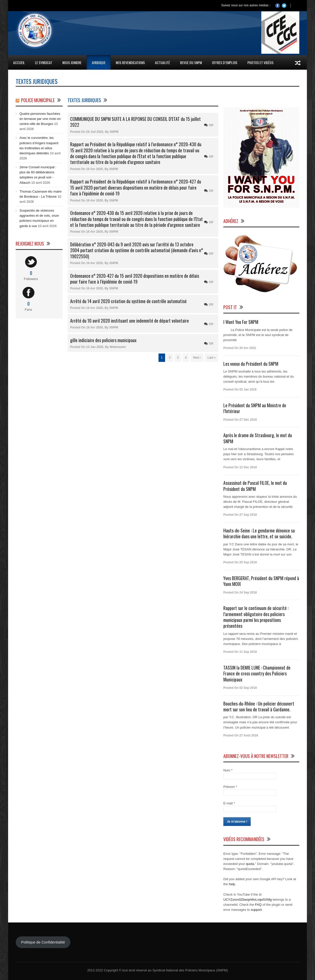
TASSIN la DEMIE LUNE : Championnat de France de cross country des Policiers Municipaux (257, 673)
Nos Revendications (130, 62)
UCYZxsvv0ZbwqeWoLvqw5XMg (248, 900)
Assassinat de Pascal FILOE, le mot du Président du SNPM (255, 486)
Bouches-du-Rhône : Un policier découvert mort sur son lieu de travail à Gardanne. (259, 706)
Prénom (230, 787)
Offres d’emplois (225, 62)
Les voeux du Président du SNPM (251, 364)
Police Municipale (38, 100)
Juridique (99, 62)
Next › (197, 358)
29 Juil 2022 (95, 132)
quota (250, 864)
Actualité (162, 62)
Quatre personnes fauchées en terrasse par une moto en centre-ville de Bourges (40, 119)
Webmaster (118, 347)
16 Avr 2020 (94, 169)
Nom (228, 770)
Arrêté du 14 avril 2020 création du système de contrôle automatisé (128, 301)
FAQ (258, 905)
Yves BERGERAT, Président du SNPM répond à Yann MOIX (261, 581)
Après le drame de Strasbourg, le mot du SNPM (258, 438)
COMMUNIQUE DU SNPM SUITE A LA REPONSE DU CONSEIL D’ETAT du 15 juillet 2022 (135, 122)
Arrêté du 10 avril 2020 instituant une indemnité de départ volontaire (130, 321)
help (232, 884)
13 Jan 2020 (95, 347)
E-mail (229, 803)
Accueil (19, 62)
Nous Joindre (72, 62)
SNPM (114, 132)
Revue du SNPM (191, 62)
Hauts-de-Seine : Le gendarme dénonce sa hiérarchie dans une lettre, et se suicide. (259, 533)
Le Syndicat (44, 62)
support (256, 910)
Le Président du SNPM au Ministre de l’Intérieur (255, 408)
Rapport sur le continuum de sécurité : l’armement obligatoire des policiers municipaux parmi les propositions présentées (256, 617)
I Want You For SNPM (241, 322)
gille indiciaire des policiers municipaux (103, 340)
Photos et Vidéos (260, 62)
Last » (212, 358)
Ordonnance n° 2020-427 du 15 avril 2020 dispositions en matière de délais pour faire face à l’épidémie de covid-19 (135, 279)
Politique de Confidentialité (43, 942)
